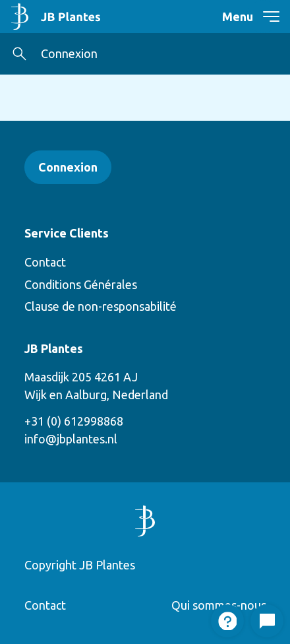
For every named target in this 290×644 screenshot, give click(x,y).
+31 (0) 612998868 (74, 421)
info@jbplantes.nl (71, 439)
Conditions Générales (81, 284)
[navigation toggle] (263, 16)
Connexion (69, 53)
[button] (19, 54)
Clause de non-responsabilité (101, 306)
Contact (45, 262)
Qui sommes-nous (219, 605)
